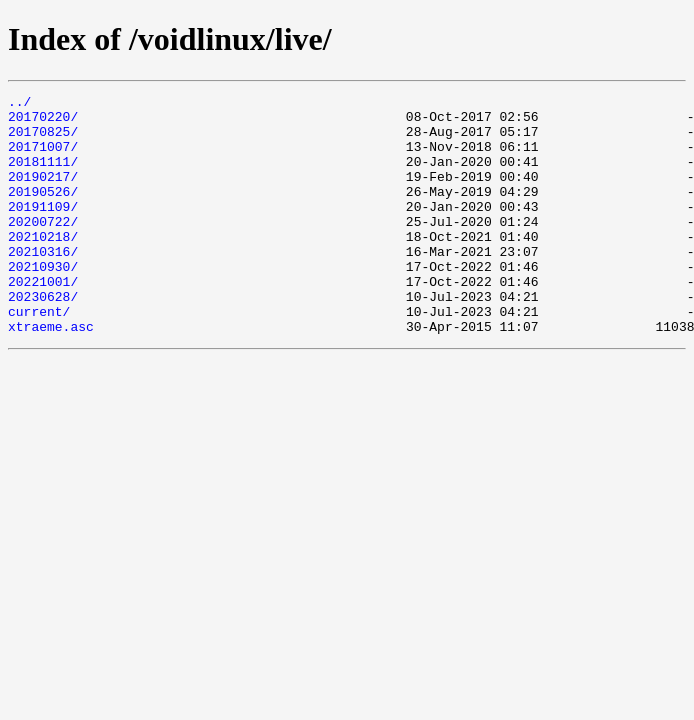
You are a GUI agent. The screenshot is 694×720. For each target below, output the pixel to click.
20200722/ (43, 248)
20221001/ (43, 320)
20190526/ (43, 212)
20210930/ (43, 302)
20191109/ (43, 230)
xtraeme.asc (51, 374)
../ (19, 104)
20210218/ (43, 266)
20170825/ (43, 140)
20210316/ (43, 284)
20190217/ (43, 194)
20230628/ (43, 338)
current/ (39, 356)
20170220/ (43, 122)
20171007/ (43, 158)
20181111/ (43, 176)
